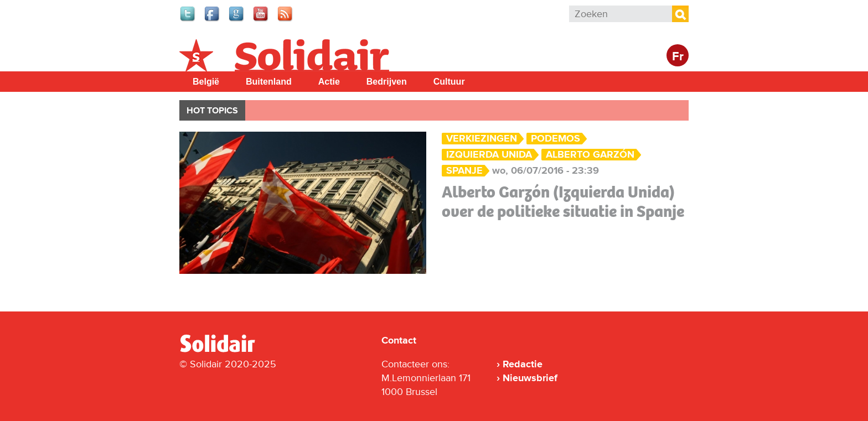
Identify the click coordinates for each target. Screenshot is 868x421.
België (206, 82)
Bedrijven (387, 82)
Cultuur (449, 82)
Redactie (523, 364)
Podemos (556, 139)
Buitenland (269, 82)
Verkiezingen (482, 139)
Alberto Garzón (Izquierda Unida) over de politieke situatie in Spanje (563, 202)
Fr (678, 57)
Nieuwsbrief (530, 378)
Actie (329, 82)
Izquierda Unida (489, 155)
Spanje (464, 171)
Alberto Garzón (590, 155)
